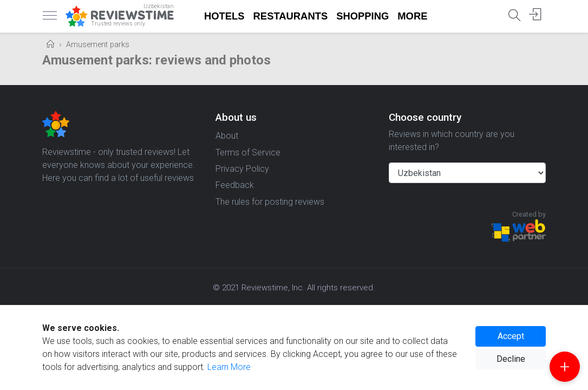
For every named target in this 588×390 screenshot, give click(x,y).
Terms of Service (248, 152)
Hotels (224, 16)
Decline (511, 359)
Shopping (362, 16)
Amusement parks (98, 45)
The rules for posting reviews (270, 202)
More (412, 16)
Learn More (229, 367)
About (227, 136)
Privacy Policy (242, 169)
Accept (511, 336)
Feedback (235, 185)
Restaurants (291, 16)
